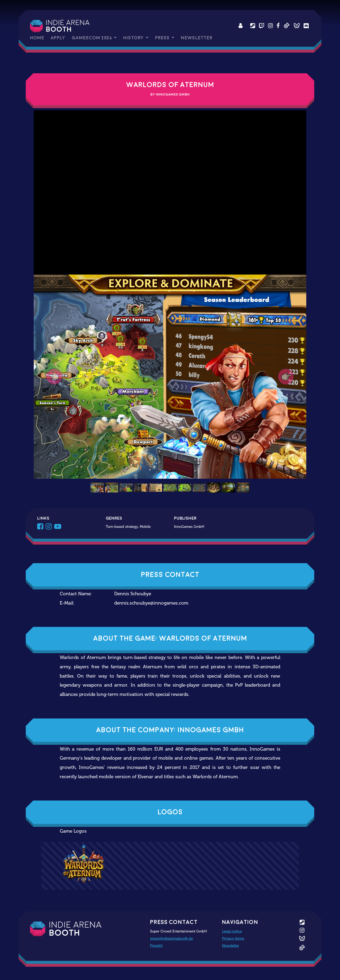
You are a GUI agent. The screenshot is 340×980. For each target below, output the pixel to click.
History (134, 38)
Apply (58, 38)
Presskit (156, 945)
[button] (54, 377)
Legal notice (232, 931)
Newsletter (197, 38)
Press (163, 38)
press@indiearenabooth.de (171, 938)
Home (37, 38)
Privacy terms (233, 938)
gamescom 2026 (92, 38)
